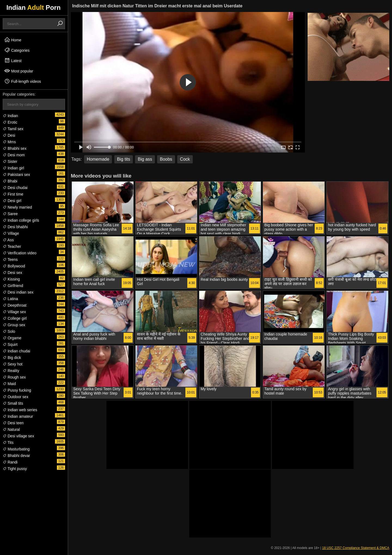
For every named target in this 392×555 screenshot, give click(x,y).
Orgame (12, 338)
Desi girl (12, 201)
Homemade (98, 159)
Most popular (19, 71)
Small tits (13, 403)
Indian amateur (18, 416)
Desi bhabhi (15, 227)
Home (13, 40)
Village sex (14, 312)
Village (11, 233)
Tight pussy (15, 469)
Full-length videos (23, 81)
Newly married (17, 207)
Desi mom (14, 155)
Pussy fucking (17, 390)
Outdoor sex (16, 397)
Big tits (124, 159)
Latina (10, 299)
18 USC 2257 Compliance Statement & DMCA (356, 548)
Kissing (11, 279)
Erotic (10, 122)
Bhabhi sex (15, 148)
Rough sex (14, 377)
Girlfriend (13, 286)
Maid (9, 384)
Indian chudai (16, 351)
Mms (9, 142)
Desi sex (13, 273)
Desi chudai (15, 188)
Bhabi (10, 181)
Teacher (12, 246)
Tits (8, 443)
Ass (8, 240)
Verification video (20, 253)
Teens (10, 260)
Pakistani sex (16, 175)
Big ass (145, 159)
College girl (15, 318)
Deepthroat (15, 305)
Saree (10, 214)
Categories (17, 50)
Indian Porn (33, 7)
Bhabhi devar (16, 456)
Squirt (10, 344)
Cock (185, 159)
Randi (10, 462)
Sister (10, 161)
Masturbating (16, 449)
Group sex (14, 325)
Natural (11, 429)
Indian (10, 116)
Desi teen (13, 423)
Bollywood (14, 266)
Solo (9, 331)
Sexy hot (13, 364)
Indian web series (20, 410)
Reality (11, 371)
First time (13, 194)
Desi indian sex (18, 292)
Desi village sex (18, 436)
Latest (13, 60)
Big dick (12, 358)
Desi (9, 135)
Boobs (166, 159)
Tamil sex (13, 129)
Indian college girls (21, 220)
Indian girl (13, 168)
